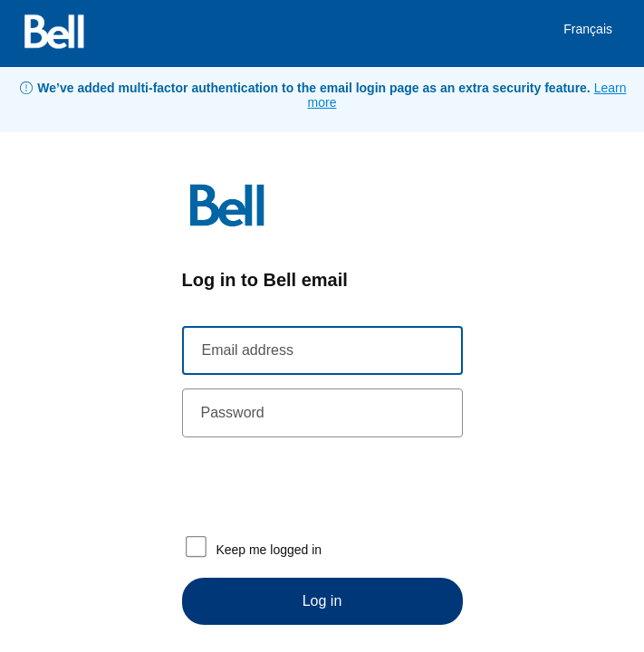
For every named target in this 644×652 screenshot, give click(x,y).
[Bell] (54, 34)
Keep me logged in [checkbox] (252, 547)
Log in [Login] (322, 601)
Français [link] (588, 29)
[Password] (322, 413)
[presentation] (320, 486)
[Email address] (322, 350)
